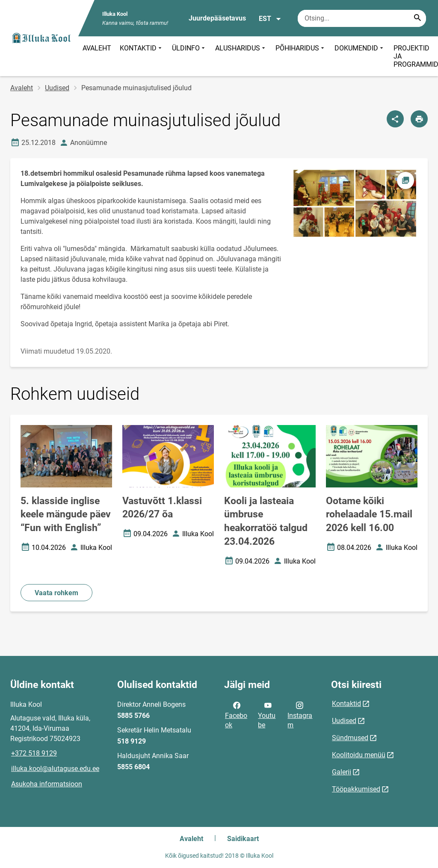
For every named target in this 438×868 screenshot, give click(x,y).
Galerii (342, 772)
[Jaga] (395, 119)
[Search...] (417, 18)
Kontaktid (346, 704)
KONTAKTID (142, 56)
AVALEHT (97, 48)
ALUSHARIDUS (241, 56)
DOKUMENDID (360, 56)
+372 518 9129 (34, 753)
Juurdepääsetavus (217, 18)
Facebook (236, 714)
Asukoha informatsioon (47, 784)
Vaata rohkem (56, 593)
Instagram (300, 714)
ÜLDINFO (189, 56)
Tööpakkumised (356, 789)
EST (270, 19)
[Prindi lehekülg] (419, 119)
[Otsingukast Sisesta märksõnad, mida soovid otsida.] (362, 18)
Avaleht (22, 88)
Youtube (267, 714)
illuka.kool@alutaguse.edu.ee (55, 769)
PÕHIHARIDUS (301, 56)
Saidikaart (243, 839)
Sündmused (350, 738)
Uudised (57, 88)
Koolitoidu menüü (359, 755)
